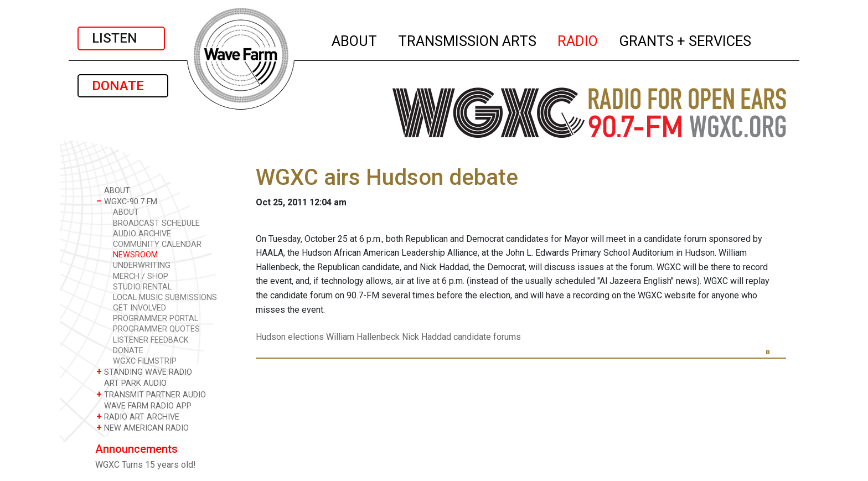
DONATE (123, 86)
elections (306, 337)
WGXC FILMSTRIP (145, 361)
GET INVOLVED (139, 308)
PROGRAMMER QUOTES (156, 329)
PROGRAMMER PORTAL (156, 319)
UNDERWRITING (142, 265)
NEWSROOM (135, 255)
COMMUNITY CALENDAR (157, 244)
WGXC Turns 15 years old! (146, 465)
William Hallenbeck (363, 337)
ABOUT (355, 39)
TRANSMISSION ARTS (468, 39)
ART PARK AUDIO (131, 383)
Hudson (271, 337)
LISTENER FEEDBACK (151, 340)
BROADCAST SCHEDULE (156, 223)
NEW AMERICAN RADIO (143, 428)
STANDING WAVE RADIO (144, 372)
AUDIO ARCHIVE (142, 234)
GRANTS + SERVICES (686, 39)
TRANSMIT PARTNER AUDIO (151, 394)
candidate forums (487, 337)
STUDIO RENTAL (142, 287)
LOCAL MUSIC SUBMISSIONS (165, 298)
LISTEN (121, 38)
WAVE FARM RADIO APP (144, 405)
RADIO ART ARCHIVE (138, 417)
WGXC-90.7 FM (127, 201)
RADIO (578, 39)
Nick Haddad (427, 337)
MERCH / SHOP (141, 276)
